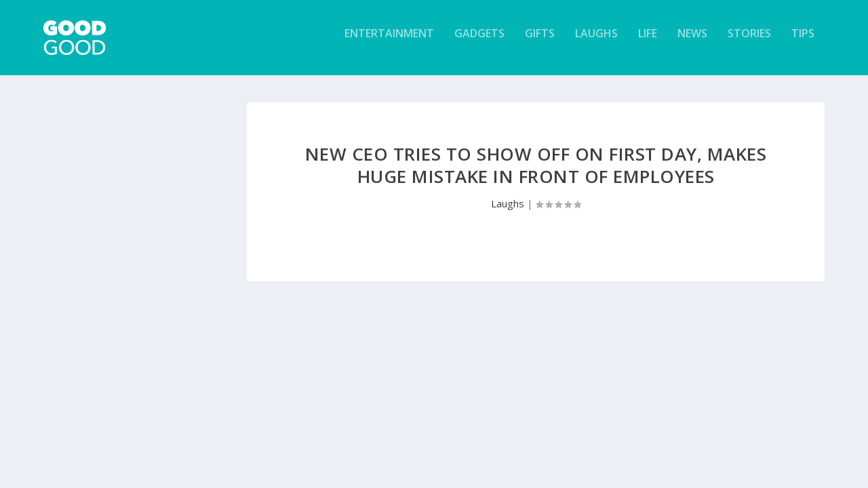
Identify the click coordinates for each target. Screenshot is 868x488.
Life (648, 43)
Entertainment (389, 43)
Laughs (596, 43)
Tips (803, 43)
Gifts (540, 43)
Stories (749, 43)
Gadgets (479, 43)
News (692, 43)
